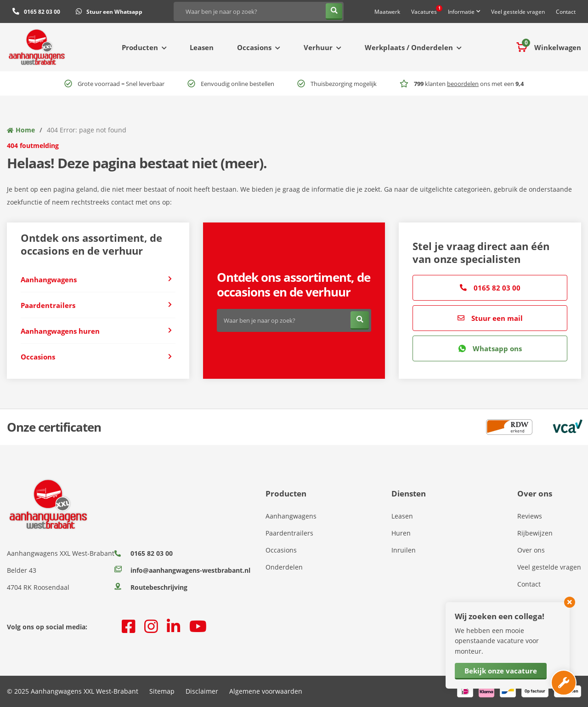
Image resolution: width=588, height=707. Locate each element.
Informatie (461, 12)
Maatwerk (387, 12)
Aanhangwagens (291, 516)
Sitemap (162, 691)
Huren (401, 533)
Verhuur (318, 47)
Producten (140, 47)
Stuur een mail (490, 318)
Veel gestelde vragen (518, 12)
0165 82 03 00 (490, 288)
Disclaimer (202, 691)
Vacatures (427, 10)
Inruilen (404, 550)
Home (25, 130)
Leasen (202, 47)
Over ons (531, 550)
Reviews (530, 516)
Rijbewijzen (535, 533)
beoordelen (463, 84)
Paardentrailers (289, 533)
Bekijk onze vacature (501, 671)
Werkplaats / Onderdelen (409, 47)
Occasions (254, 47)
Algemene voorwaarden (266, 691)
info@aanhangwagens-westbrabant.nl (182, 570)
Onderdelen (284, 567)
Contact (566, 12)
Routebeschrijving (151, 587)
